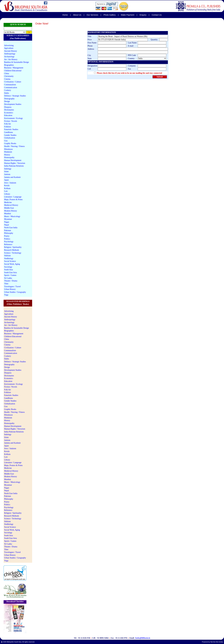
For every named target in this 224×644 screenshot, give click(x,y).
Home (65, 15)
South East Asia (10, 272)
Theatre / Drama (11, 281)
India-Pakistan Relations (14, 166)
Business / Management (14, 68)
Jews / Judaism (10, 183)
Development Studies (13, 104)
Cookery (8, 90)
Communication (11, 87)
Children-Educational (13, 71)
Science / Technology (13, 253)
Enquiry (143, 15)
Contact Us (157, 15)
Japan (6, 180)
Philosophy (9, 233)
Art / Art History (11, 59)
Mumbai (7, 214)
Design (7, 101)
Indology (8, 169)
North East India (11, 228)
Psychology (9, 242)
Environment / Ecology (13, 118)
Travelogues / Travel (12, 287)
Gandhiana (8, 132)
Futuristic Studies (11, 129)
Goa (6, 141)
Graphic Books (10, 143)
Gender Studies (10, 135)
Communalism (10, 85)
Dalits (6, 93)
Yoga (6, 295)
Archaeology (9, 57)
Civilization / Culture (13, 82)
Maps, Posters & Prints (13, 200)
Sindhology (9, 258)
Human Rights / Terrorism (15, 163)
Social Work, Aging (12, 264)
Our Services (92, 15)
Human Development (13, 160)
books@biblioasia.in (143, 638)
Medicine (8, 202)
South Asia (8, 270)
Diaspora (8, 107)
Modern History (11, 211)
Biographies (9, 65)
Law (6, 191)
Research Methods (12, 250)
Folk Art (7, 124)
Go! (29, 32)
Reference (8, 244)
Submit (160, 77)
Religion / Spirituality (13, 247)
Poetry (7, 236)
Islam (6, 171)
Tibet (6, 284)
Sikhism (7, 256)
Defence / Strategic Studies (15, 96)
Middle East (9, 208)
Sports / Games (10, 275)
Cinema (7, 79)
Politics (7, 239)
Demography (9, 99)
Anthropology (10, 54)
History (7, 155)
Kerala (7, 186)
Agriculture (9, 48)
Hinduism (8, 152)
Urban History (10, 289)
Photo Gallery (109, 15)
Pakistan (7, 230)
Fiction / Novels (11, 121)
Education (8, 115)
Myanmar (8, 219)
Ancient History (11, 51)
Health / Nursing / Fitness (14, 146)
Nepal (6, 225)
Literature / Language (13, 197)
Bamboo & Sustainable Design (16, 62)
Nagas (7, 222)
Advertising (9, 45)
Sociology (8, 267)
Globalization (10, 138)
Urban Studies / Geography (15, 292)
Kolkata (7, 188)
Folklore (7, 127)
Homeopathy (9, 157)
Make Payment (128, 15)
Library (7, 194)
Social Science (10, 261)
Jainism (7, 174)
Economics (9, 113)
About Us (77, 15)
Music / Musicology (12, 216)
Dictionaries (9, 110)
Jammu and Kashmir (12, 177)
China (6, 73)
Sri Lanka (8, 278)
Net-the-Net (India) (217, 642)
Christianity (9, 76)
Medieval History (11, 205)
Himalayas (8, 149)
